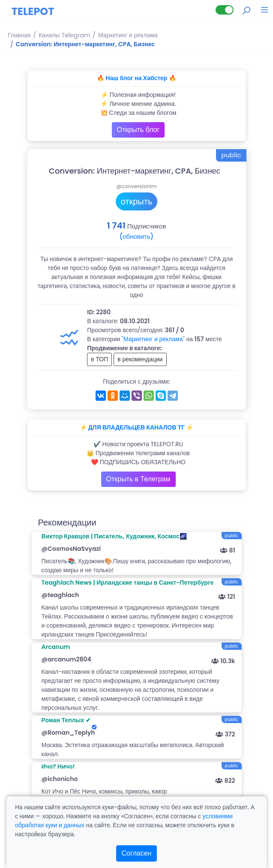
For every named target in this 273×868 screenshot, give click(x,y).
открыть (137, 201)
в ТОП (99, 359)
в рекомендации (140, 359)
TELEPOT (33, 11)
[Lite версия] (225, 10)
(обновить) (136, 236)
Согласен (137, 853)
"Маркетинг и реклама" (153, 339)
